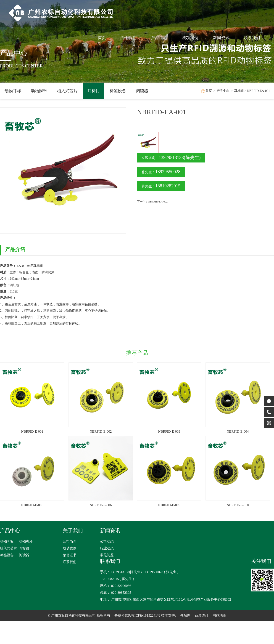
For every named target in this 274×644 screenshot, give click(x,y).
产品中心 (162, 38)
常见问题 (107, 555)
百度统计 (202, 615)
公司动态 (107, 541)
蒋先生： (161, 186)
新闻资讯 (224, 38)
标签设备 (118, 91)
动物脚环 (39, 91)
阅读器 (142, 91)
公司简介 (70, 541)
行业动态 (107, 548)
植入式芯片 (67, 91)
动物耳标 (13, 91)
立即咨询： (171, 157)
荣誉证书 (70, 555)
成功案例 (193, 38)
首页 (104, 38)
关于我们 (131, 38)
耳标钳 (94, 91)
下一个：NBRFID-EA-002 (152, 202)
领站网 (185, 615)
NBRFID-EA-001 (258, 91)
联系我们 (254, 38)
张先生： (161, 172)
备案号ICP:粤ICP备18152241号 (137, 615)
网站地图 (219, 615)
